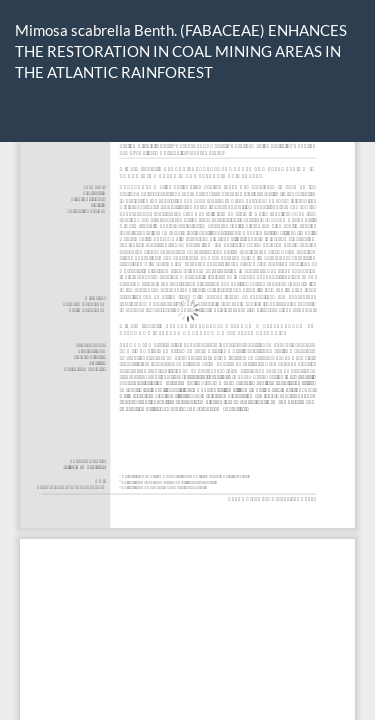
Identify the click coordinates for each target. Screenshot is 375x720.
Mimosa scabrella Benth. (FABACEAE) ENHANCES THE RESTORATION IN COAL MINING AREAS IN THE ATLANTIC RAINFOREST (181, 51)
